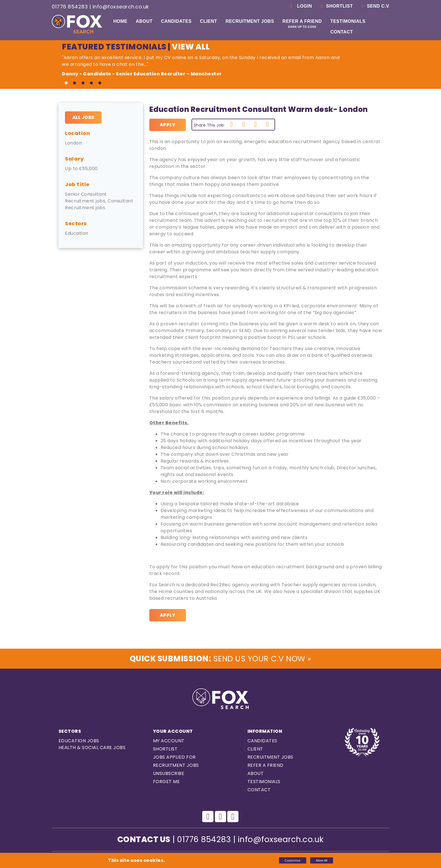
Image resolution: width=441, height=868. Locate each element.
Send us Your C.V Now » (220, 659)
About (144, 21)
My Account (169, 741)
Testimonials (348, 21)
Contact (342, 32)
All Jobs (83, 117)
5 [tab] (100, 83)
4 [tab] (91, 83)
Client (209, 21)
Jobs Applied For (174, 757)
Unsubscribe (169, 774)
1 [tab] (66, 83)
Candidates (176, 21)
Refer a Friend (302, 24)
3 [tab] (83, 83)
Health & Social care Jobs (92, 748)
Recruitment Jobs (250, 21)
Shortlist (336, 6)
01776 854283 (70, 7)
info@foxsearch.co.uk (121, 7)
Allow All (322, 860)
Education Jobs (79, 741)
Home (120, 21)
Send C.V (374, 6)
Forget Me (166, 782)
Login (300, 6)
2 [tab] (75, 83)
